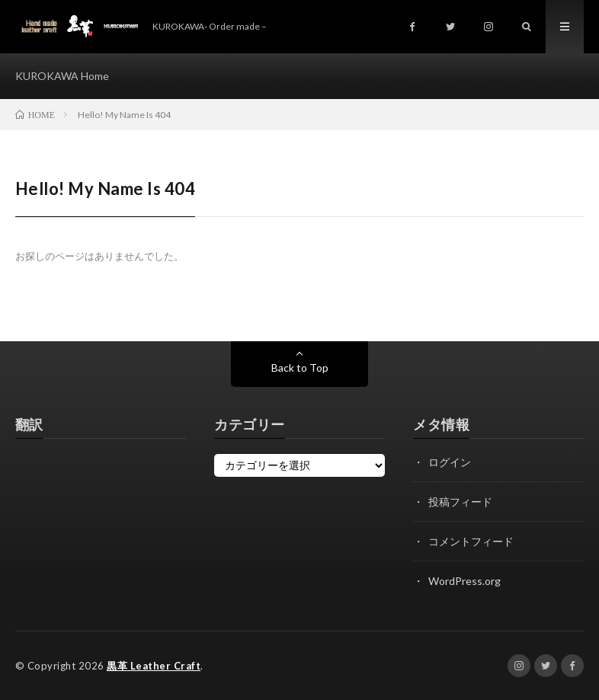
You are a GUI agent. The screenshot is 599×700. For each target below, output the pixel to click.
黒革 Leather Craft (154, 666)
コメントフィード (471, 541)
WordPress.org (464, 581)
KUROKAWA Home (62, 76)
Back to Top (300, 368)
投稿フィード (460, 502)
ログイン (450, 462)
